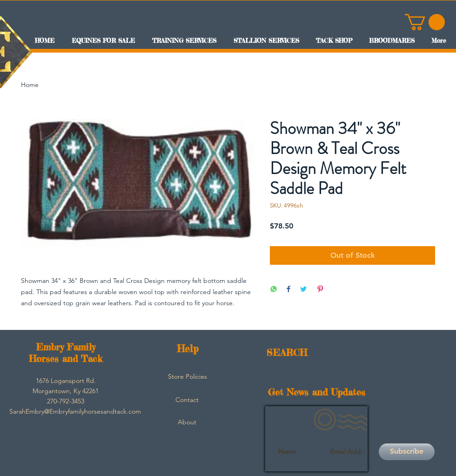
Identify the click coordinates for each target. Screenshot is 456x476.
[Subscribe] (407, 452)
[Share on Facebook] (288, 290)
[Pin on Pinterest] (320, 290)
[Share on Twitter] (303, 290)
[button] (425, 22)
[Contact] (187, 400)
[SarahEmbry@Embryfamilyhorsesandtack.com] (75, 412)
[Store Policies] (188, 377)
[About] (187, 422)
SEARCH (287, 352)
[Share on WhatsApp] (274, 290)
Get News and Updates (317, 392)
